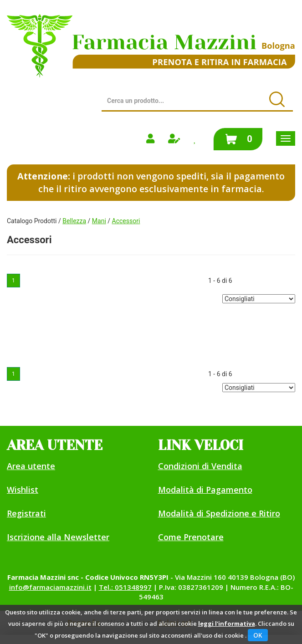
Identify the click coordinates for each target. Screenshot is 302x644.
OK (258, 635)
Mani (99, 221)
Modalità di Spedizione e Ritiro (219, 513)
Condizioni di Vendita (200, 466)
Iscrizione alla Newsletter (58, 537)
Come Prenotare (191, 537)
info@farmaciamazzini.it (50, 587)
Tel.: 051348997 (125, 587)
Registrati (26, 513)
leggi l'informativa (227, 624)
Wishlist (23, 490)
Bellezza (74, 221)
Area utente (31, 466)
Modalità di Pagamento (205, 490)
